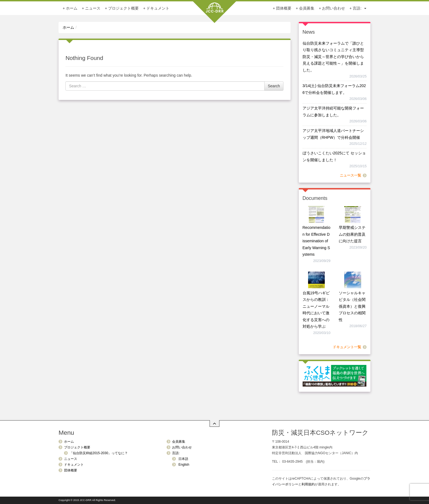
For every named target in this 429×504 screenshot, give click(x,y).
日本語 (183, 459)
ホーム (72, 8)
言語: (360, 8)
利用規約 (308, 484)
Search (274, 86)
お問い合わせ (334, 8)
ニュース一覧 (350, 175)
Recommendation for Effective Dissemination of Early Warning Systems (317, 241)
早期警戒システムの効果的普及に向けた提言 (352, 234)
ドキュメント (158, 8)
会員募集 (307, 8)
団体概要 (284, 8)
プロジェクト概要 (123, 8)
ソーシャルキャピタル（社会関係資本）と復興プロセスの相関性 (352, 306)
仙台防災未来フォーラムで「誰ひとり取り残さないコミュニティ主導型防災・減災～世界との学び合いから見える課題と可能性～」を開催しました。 (333, 57)
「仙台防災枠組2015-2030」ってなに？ (99, 453)
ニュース (93, 8)
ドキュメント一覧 (347, 347)
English (183, 465)
